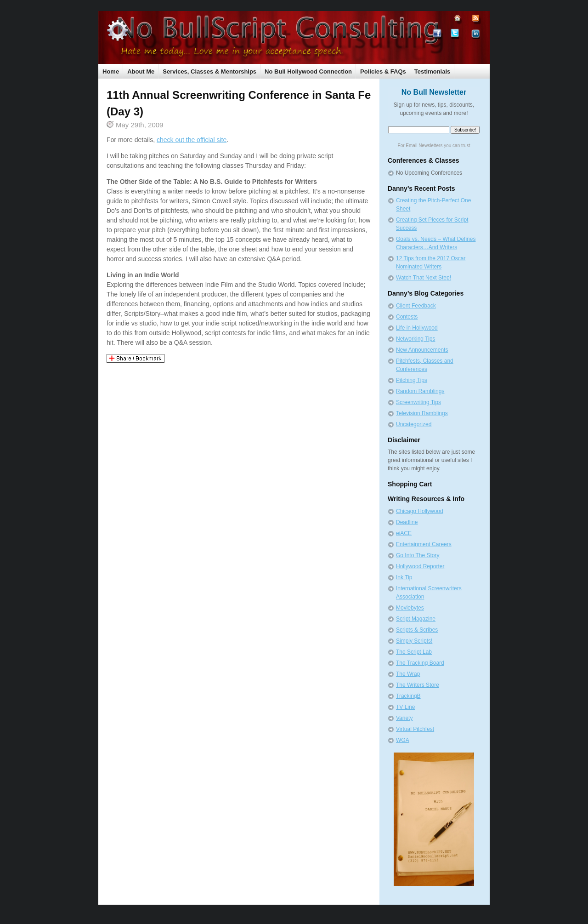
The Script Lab (414, 652)
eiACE (404, 533)
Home (111, 71)
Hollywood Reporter (420, 566)
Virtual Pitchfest (415, 729)
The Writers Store (418, 685)
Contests (407, 317)
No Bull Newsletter (434, 92)
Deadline (407, 522)
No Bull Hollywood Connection (308, 71)
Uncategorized (414, 424)
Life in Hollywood (417, 328)
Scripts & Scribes (417, 630)
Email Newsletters (424, 145)
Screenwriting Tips (418, 402)
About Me (141, 71)
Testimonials (433, 71)
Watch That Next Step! (424, 278)
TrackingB (408, 696)
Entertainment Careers (424, 544)
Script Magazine (416, 619)
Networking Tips (416, 339)
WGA (403, 740)
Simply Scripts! (414, 641)
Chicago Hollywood (420, 511)
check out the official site (192, 140)
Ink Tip (404, 577)
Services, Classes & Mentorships (209, 71)
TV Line (405, 707)
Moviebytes (410, 608)
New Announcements (422, 350)
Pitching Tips (412, 380)
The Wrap (408, 674)
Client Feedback (416, 306)
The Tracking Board (420, 663)
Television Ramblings (422, 413)
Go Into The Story (418, 555)
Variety (404, 718)
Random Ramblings (420, 391)
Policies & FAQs (383, 71)
